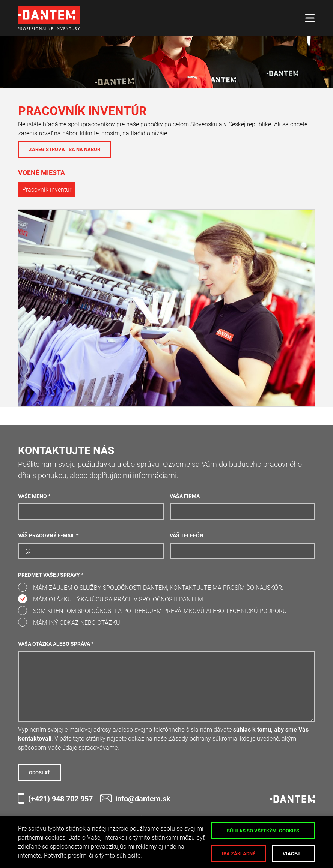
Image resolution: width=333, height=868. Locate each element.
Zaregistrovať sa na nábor (65, 149)
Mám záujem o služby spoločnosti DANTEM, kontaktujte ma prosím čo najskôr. (158, 588)
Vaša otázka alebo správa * (56, 644)
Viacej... (293, 854)
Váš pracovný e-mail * (48, 536)
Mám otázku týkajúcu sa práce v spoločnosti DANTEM (118, 599)
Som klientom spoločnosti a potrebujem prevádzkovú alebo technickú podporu (160, 611)
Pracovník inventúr (47, 190)
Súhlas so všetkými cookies (263, 831)
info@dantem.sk (135, 798)
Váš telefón (187, 536)
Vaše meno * (34, 496)
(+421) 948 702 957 (55, 798)
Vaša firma (185, 496)
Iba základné (239, 854)
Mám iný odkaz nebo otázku (77, 623)
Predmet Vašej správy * (51, 575)
